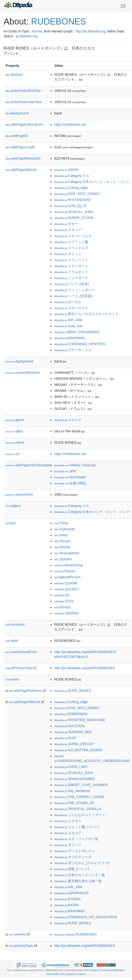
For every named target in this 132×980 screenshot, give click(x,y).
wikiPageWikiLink (21, 170)
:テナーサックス (73, 350)
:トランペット (71, 260)
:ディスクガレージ (74, 851)
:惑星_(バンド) (71, 869)
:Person (62, 541)
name (15, 443)
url (12, 454)
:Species (63, 559)
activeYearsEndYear (23, 91)
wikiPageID (17, 136)
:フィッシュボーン (74, 290)
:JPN (65, 471)
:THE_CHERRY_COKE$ (79, 797)
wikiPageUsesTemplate (28, 465)
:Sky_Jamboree (72, 791)
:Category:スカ (72, 176)
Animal (37, 31)
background (17, 113)
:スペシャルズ (71, 248)
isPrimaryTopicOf (21, 668)
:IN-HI (65, 738)
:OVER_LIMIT (71, 767)
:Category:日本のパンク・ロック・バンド (92, 182)
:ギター (66, 224)
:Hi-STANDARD (72, 200)
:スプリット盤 (71, 242)
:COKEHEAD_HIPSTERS (80, 344)
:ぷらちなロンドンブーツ (79, 815)
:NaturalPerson (67, 577)
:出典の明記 (70, 483)
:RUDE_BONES (73, 691)
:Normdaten (70, 477)
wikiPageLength (20, 147)
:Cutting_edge (71, 188)
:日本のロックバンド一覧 (79, 875)
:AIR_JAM (68, 320)
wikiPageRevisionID (23, 158)
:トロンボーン (71, 266)
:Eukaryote (65, 529)
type (11, 523)
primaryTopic (21, 946)
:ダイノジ (68, 254)
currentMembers (23, 373)
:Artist (61, 535)
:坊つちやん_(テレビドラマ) (82, 863)
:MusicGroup (69, 565)
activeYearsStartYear (24, 102)
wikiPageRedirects (25, 691)
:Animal (62, 547)
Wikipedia (51, 970)
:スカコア (68, 230)
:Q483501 (66, 613)
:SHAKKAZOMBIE (74, 779)
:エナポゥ (68, 821)
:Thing (61, 523)
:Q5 (62, 595)
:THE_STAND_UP (74, 803)
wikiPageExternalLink (24, 125)
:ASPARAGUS (71, 893)
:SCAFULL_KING (74, 212)
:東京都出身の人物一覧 (78, 881)
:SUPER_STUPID (74, 218)
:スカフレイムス (73, 236)
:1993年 (66, 170)
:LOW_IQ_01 (70, 206)
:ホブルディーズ (73, 857)
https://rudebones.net (70, 125)
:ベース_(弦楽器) (73, 296)
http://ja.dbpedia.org (91, 31)
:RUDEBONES (76, 934)
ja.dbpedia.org (27, 36)
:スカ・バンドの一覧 (76, 839)
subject (13, 506)
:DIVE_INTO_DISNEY (77, 194)
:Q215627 (66, 589)
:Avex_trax (68, 326)
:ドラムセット (71, 272)
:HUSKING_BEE (73, 732)
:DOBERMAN (71, 714)
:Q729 (64, 601)
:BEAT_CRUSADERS (77, 332)
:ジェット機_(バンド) (76, 827)
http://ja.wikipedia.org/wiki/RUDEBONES (84, 668)
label (14, 431)
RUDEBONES (59, 22)
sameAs (17, 934)
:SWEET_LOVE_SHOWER (81, 785)
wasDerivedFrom (21, 652)
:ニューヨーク (71, 278)
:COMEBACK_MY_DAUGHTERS (86, 917)
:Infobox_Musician (75, 465)
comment (15, 624)
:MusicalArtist (66, 553)
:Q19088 (66, 583)
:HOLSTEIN (69, 726)
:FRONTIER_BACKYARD (80, 720)
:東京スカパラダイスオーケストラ (86, 314)
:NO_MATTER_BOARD (78, 750)
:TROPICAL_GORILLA (78, 809)
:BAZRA (67, 905)
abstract (14, 75)
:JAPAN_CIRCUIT (74, 744)
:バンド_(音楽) (71, 284)
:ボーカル (68, 302)
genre (15, 420)
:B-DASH (67, 899)
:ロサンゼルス (71, 308)
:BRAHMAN (69, 338)
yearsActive (19, 494)
